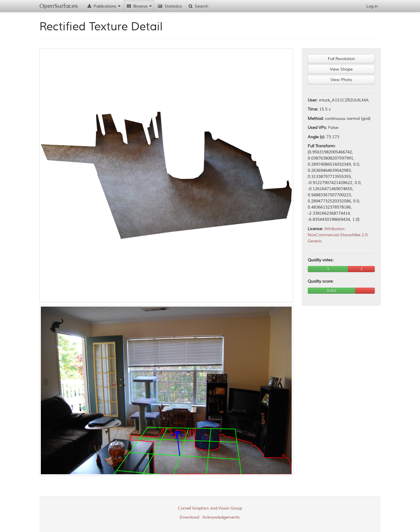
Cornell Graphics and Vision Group (210, 508)
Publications (104, 6)
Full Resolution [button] (341, 59)
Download (189, 517)
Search (198, 6)
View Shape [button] (341, 69)
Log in (372, 6)
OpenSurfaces (59, 6)
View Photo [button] (341, 80)
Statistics (170, 6)
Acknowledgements (221, 517)
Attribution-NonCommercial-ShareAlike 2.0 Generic (338, 235)
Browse (139, 6)
